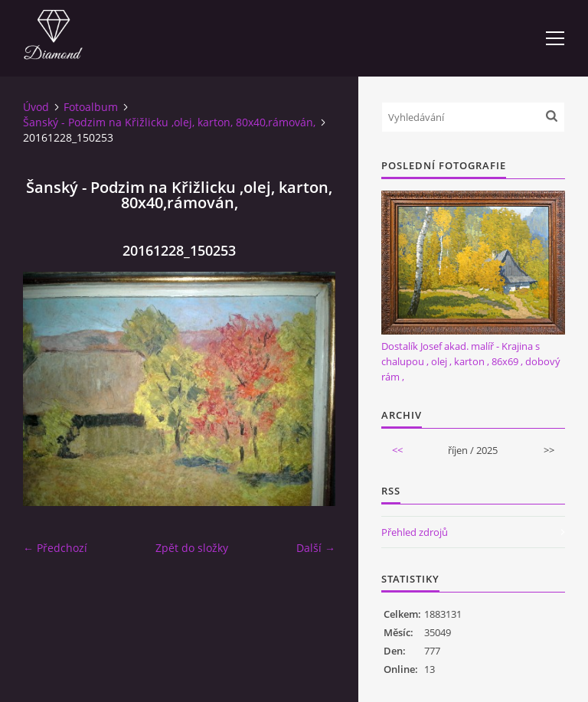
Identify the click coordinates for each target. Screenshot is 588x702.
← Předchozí (55, 548)
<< (397, 450)
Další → (316, 548)
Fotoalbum (91, 107)
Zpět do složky (192, 548)
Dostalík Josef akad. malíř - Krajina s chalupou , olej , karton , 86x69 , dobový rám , (471, 361)
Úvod (36, 107)
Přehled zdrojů (415, 532)
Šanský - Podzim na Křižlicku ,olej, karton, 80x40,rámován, (169, 122)
